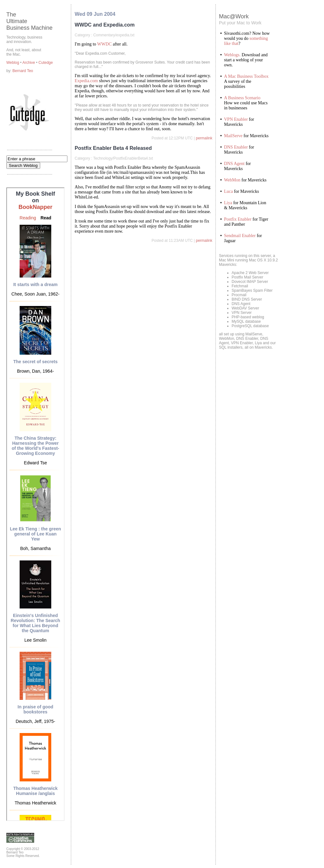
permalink (204, 138)
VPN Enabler (236, 119)
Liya (228, 203)
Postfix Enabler (238, 219)
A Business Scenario (242, 98)
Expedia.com (86, 81)
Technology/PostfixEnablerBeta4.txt (123, 158)
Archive (29, 63)
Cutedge (46, 63)
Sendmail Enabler (240, 236)
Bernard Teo (23, 71)
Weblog (13, 63)
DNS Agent (234, 164)
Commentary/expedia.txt (114, 35)
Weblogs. (232, 55)
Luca (228, 191)
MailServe (233, 136)
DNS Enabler (236, 147)
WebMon (232, 180)
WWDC (104, 44)
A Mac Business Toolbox (246, 76)
